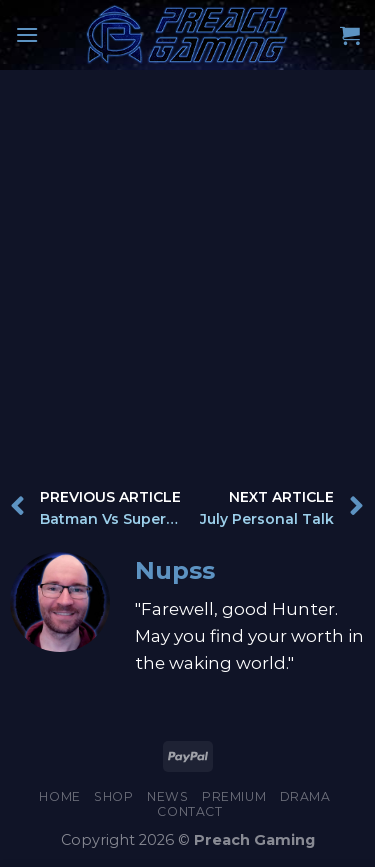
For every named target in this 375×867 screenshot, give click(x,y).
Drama (305, 796)
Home (59, 796)
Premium (234, 796)
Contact (189, 811)
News (167, 796)
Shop (113, 796)
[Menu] (27, 34)
